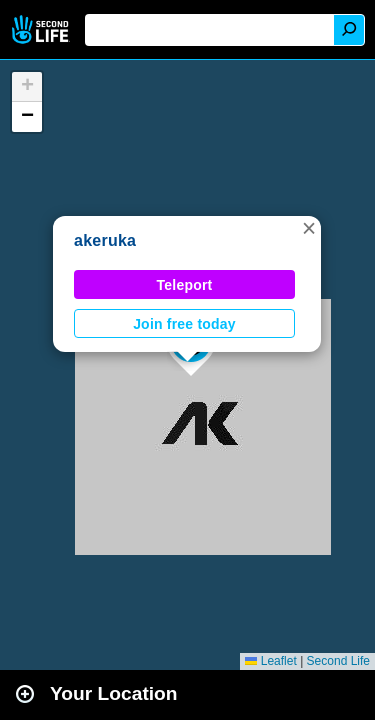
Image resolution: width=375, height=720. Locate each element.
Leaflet (270, 661)
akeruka (105, 240)
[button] (309, 228)
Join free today (184, 324)
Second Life (42, 29)
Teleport (185, 285)
